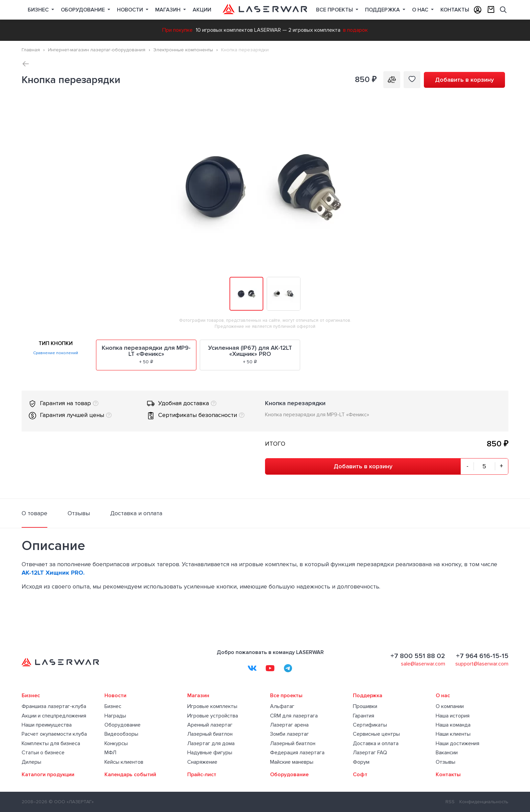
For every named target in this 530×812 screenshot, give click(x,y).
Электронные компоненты (183, 50)
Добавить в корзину (464, 80)
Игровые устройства (213, 716)
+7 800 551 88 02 (418, 656)
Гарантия (364, 716)
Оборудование (83, 10)
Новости (131, 10)
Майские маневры (292, 762)
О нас (421, 10)
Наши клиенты (453, 734)
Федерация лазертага (297, 753)
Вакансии (447, 753)
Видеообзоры (121, 734)
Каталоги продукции (48, 775)
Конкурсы (116, 743)
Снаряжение (202, 762)
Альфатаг (282, 706)
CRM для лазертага (294, 716)
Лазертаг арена (289, 725)
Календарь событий (130, 775)
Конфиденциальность (484, 802)
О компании (450, 706)
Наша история (453, 716)
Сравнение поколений (56, 353)
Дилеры (31, 762)
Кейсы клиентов (124, 762)
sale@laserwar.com (423, 664)
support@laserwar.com (482, 664)
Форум (361, 762)
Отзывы (445, 762)
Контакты (455, 10)
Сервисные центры (376, 734)
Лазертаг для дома (211, 743)
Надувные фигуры (210, 753)
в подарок (355, 30)
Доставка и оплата (376, 743)
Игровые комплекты (212, 706)
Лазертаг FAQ (370, 753)
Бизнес (39, 10)
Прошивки (365, 706)
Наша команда (453, 725)
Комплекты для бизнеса (51, 743)
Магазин (168, 10)
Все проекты (286, 696)
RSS (450, 802)
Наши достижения (457, 743)
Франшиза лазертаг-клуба (54, 706)
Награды (115, 716)
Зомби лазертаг (290, 734)
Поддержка (383, 10)
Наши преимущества (47, 725)
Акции (202, 10)
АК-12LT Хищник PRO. (53, 573)
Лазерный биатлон (210, 734)
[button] (502, 111)
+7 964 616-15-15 (482, 656)
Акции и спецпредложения (54, 716)
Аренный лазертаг (210, 725)
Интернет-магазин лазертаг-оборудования (97, 50)
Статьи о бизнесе (43, 753)
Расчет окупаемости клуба (54, 734)
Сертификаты (370, 725)
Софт (360, 775)
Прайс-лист (202, 775)
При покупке (177, 30)
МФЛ (110, 753)
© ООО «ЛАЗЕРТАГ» (71, 802)
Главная (31, 50)
